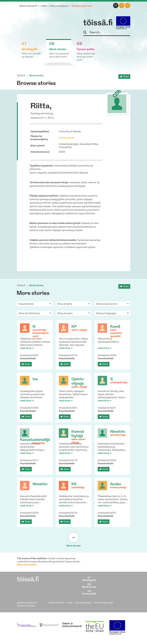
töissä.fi (98, 23)
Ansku (116, 484)
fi (122, 5)
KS (74, 484)
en (116, 5)
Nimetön (118, 432)
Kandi (115, 327)
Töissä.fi (21, 76)
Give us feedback (59, 6)
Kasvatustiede (66, 138)
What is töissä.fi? (28, 6)
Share (126, 76)
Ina (35, 379)
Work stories (36, 76)
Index (44, 6)
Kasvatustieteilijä (35, 440)
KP (74, 327)
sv (128, 5)
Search (86, 33)
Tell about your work (82, 6)
